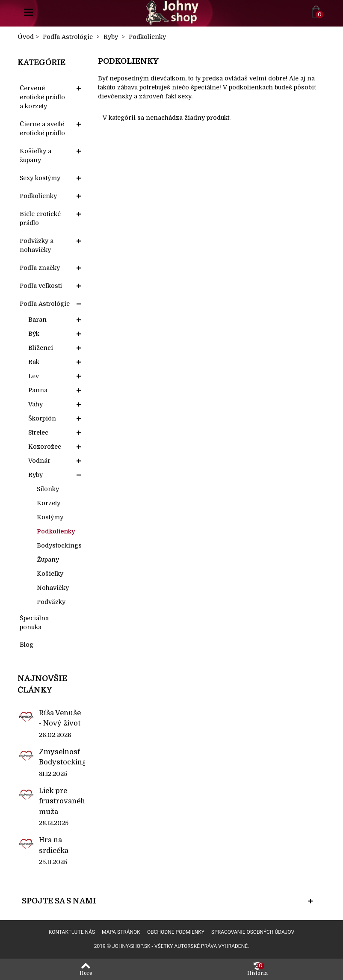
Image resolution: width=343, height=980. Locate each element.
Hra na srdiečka (54, 845)
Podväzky (51, 602)
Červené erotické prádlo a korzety (42, 97)
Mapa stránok (121, 932)
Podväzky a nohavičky (37, 245)
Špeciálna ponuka (34, 623)
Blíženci (41, 348)
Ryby (35, 475)
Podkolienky (38, 196)
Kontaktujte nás (72, 932)
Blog (27, 645)
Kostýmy (50, 517)
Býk (34, 334)
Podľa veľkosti (41, 286)
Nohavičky (53, 588)
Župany (48, 560)
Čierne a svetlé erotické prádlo (42, 129)
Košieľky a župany (35, 155)
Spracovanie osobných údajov (253, 932)
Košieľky (50, 574)
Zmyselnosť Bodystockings (62, 757)
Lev (34, 376)
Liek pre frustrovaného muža (62, 801)
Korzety (49, 503)
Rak (34, 362)
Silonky (48, 489)
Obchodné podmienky (176, 932)
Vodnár (39, 461)
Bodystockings (59, 545)
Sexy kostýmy (40, 178)
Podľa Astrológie (45, 304)
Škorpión (42, 418)
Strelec (38, 432)
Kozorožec (45, 447)
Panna (38, 390)
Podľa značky (40, 268)
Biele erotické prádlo (40, 218)
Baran (37, 320)
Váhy (35, 404)
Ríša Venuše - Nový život (60, 718)
